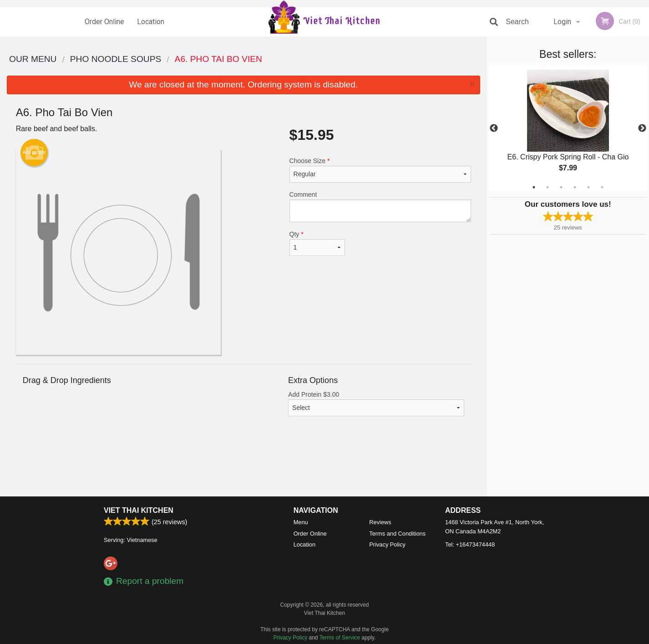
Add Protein (376, 404)
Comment (380, 207)
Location (151, 22)
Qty (317, 243)
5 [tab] (588, 187)
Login (562, 22)
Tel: (470, 544)
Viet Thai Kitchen (139, 510)
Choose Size (380, 170)
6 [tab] (602, 187)
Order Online (104, 22)
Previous (494, 128)
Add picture (34, 153)
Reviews (380, 522)
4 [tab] (575, 187)
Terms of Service (340, 638)
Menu (301, 522)
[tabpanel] (568, 128)
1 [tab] (534, 187)
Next (642, 128)
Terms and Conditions (397, 534)
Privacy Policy (387, 544)
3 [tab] (561, 187)
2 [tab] (548, 187)
